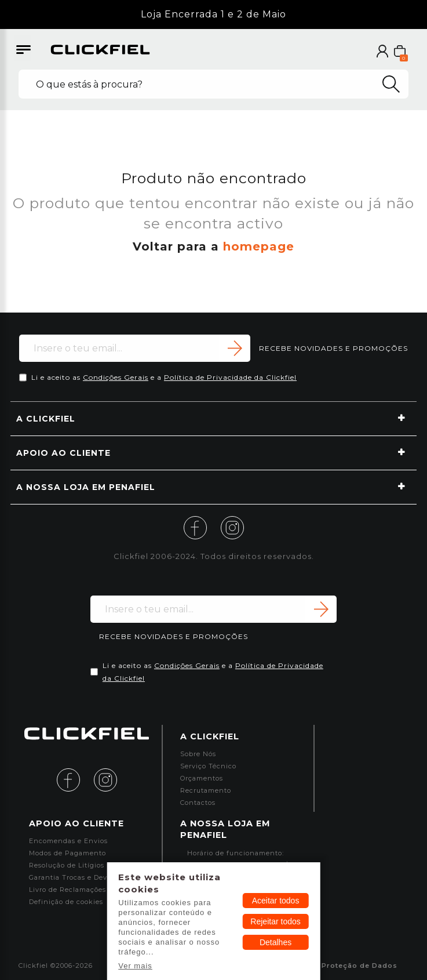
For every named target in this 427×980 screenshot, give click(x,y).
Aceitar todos (276, 901)
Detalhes (275, 942)
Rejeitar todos (275, 921)
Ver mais (135, 966)
